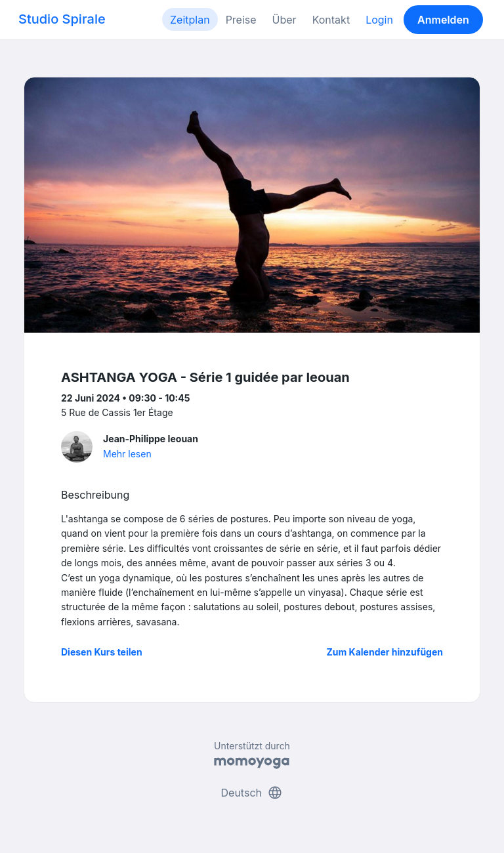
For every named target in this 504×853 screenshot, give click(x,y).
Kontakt (331, 20)
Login (379, 20)
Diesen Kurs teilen (102, 652)
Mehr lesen (127, 454)
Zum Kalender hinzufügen (385, 652)
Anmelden (443, 20)
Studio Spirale (62, 19)
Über (284, 20)
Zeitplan (190, 20)
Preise (241, 20)
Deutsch (252, 793)
